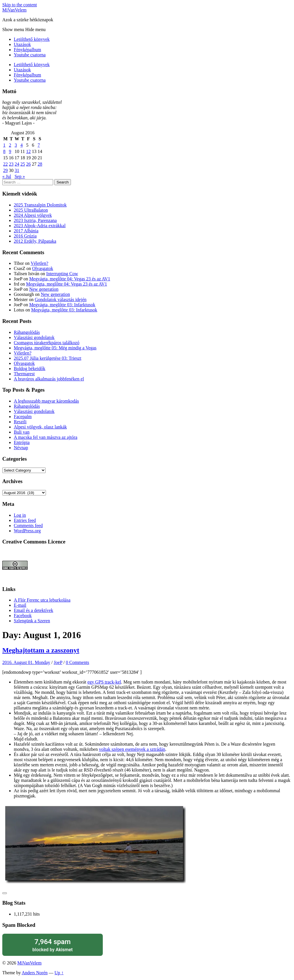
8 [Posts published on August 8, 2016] (4, 151)
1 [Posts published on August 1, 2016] (4, 145)
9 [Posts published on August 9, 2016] (10, 151)
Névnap (21, 448)
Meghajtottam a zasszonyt (41, 650)
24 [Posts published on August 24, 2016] (17, 164)
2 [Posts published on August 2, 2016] (10, 145)
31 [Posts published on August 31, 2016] (17, 170)
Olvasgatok (43, 268)
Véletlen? (39, 263)
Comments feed (28, 526)
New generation (44, 289)
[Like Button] (5, 893)
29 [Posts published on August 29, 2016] (5, 170)
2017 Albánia (26, 231)
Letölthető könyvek (32, 39)
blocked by (53, 945)
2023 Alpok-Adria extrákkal (40, 226)
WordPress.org (27, 531)
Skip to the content (20, 5)
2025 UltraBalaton (31, 210)
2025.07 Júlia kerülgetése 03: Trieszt (48, 358)
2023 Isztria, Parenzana (35, 220)
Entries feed (25, 520)
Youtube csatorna (30, 55)
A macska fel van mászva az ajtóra (46, 437)
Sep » (20, 176)
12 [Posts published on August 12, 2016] (28, 151)
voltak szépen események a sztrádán (132, 749)
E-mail (20, 605)
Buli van (22, 432)
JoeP (58, 662)
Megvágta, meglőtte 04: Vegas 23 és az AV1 (70, 279)
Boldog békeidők (30, 369)
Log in (20, 515)
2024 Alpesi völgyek (33, 215)
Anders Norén (35, 973)
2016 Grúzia (25, 236)
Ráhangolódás (27, 332)
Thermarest (24, 374)
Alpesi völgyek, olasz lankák (40, 427)
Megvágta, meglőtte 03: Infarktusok (62, 305)
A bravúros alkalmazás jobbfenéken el (49, 379)
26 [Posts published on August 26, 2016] (28, 164)
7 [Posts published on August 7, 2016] (39, 145)
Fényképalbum (27, 50)
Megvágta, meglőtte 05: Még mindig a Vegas (55, 348)
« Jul (7, 176)
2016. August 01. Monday (26, 662)
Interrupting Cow (62, 274)
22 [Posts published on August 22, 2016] (5, 164)
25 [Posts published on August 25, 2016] (23, 164)
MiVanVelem (14, 10)
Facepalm (23, 417)
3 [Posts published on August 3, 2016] (16, 145)
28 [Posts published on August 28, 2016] (40, 164)
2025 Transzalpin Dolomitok (40, 205)
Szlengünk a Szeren (32, 621)
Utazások (22, 44)
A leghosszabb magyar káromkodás (46, 401)
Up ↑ (59, 973)
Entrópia (22, 442)
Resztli (20, 422)
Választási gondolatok (34, 337)
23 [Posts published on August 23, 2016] (11, 164)
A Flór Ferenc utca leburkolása (42, 600)
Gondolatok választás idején (61, 299)
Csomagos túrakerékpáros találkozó (47, 343)
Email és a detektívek (33, 610)
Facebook (23, 616)
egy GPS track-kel (104, 682)
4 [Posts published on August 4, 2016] (22, 145)
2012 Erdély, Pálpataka (35, 241)
